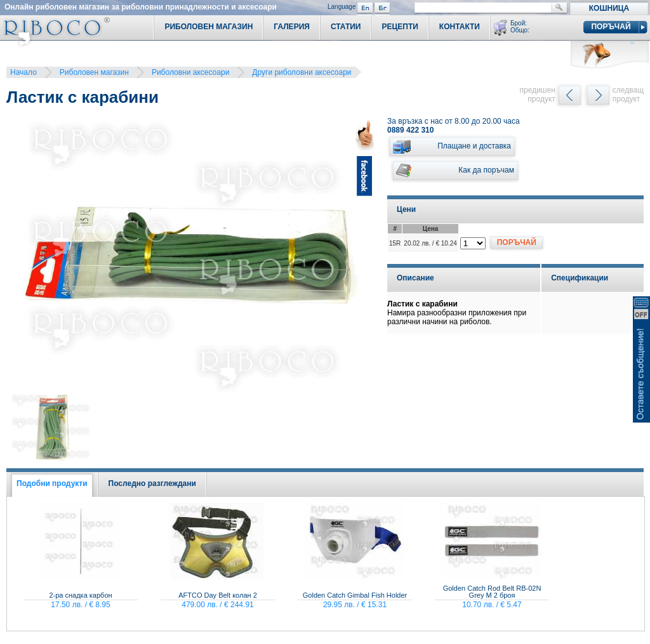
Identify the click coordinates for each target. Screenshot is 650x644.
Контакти (460, 27)
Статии (346, 27)
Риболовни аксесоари (190, 72)
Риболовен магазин (94, 72)
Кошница (609, 8)
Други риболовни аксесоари (302, 72)
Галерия (292, 27)
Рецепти (400, 27)
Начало (23, 72)
